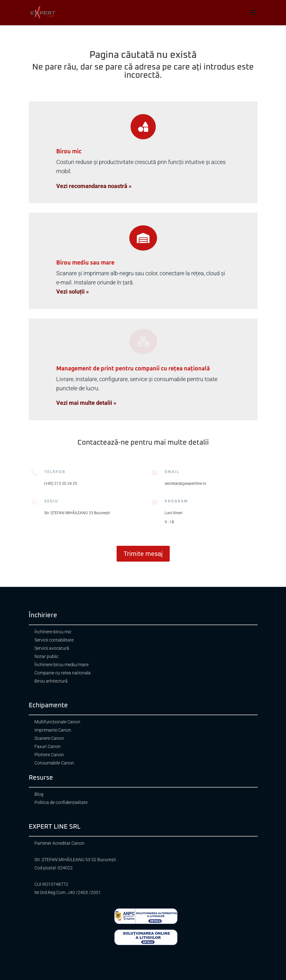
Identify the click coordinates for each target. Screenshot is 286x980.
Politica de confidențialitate (61, 803)
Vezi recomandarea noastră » (94, 186)
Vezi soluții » (73, 292)
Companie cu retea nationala (63, 673)
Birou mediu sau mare (85, 263)
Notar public (46, 657)
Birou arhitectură (51, 681)
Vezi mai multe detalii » (86, 403)
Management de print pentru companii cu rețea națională (133, 369)
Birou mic (69, 152)
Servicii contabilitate (54, 640)
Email (172, 472)
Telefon (55, 472)
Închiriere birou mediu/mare (61, 665)
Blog (39, 794)
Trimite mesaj (143, 554)
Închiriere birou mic (53, 632)
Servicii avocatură (52, 648)
